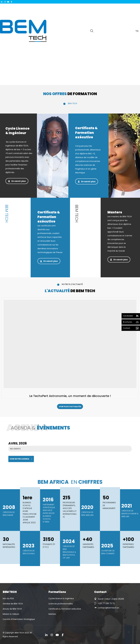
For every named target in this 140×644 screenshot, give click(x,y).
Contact (126, 328)
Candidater (128, 316)
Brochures (127, 322)
